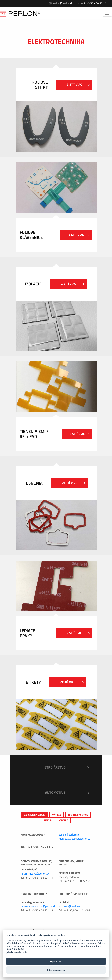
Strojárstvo (55, 767)
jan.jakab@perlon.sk (70, 906)
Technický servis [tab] (78, 815)
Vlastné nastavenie (17, 952)
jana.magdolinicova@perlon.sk (38, 906)
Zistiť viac (78, 84)
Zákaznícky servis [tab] (35, 815)
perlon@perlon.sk (61, 3)
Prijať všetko (56, 962)
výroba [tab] (57, 815)
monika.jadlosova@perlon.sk (75, 839)
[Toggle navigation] (107, 13)
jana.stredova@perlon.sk (35, 873)
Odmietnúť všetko (56, 970)
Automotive (55, 793)
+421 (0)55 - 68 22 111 (93, 3)
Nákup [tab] (48, 820)
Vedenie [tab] (63, 820)
